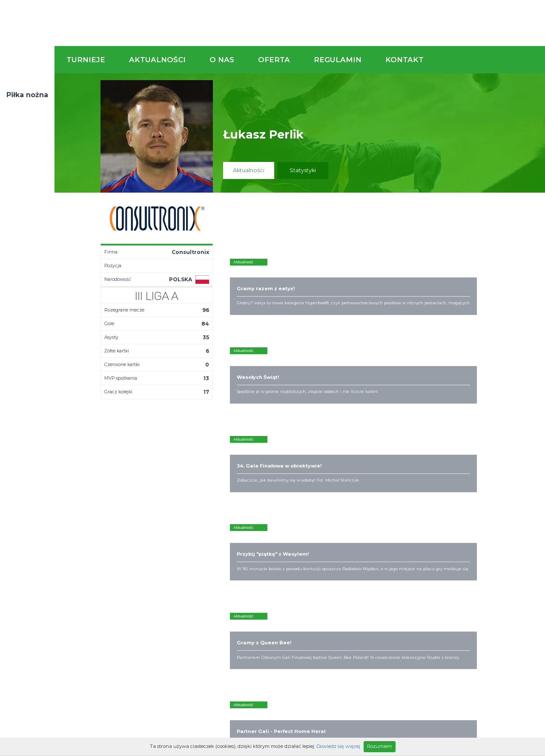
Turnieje (86, 60)
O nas (222, 60)
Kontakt (404, 60)
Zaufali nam (268, 534)
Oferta (274, 60)
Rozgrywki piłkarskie (352, 528)
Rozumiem (380, 746)
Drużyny (191, 548)
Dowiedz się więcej (338, 746)
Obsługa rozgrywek (278, 548)
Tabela (190, 541)
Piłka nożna (27, 95)
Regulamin (338, 60)
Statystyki (303, 170)
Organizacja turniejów (354, 534)
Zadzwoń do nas (377, 481)
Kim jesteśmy (270, 528)
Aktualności (157, 60)
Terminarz (194, 534)
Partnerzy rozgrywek (300, 601)
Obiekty (263, 541)
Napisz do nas (500, 481)
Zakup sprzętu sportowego (343, 545)
